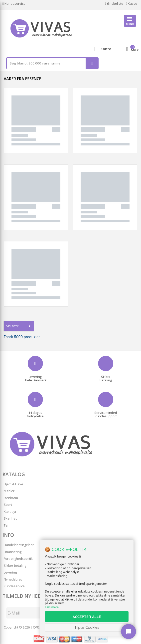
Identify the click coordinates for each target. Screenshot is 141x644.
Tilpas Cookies (87, 627)
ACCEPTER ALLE (87, 617)
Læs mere (52, 607)
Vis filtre (19, 326)
